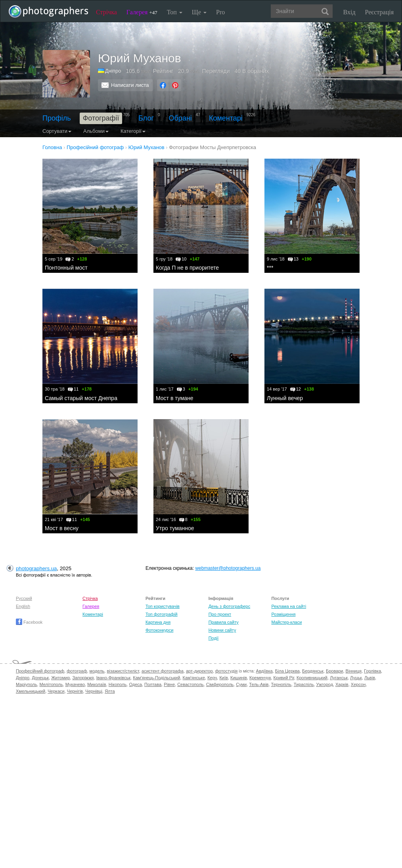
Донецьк (40, 678)
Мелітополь (51, 684)
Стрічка (106, 12)
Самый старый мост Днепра (81, 398)
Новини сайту (222, 630)
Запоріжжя (83, 678)
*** (270, 268)
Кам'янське (194, 678)
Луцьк (356, 678)
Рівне (169, 684)
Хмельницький (31, 691)
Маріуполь (26, 684)
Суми (241, 684)
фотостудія (227, 671)
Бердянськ (313, 671)
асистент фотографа (163, 671)
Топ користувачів (163, 606)
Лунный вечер (285, 398)
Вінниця (354, 671)
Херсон (358, 684)
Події (214, 638)
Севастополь (190, 684)
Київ (223, 678)
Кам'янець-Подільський (156, 678)
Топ (175, 12)
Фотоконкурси (159, 630)
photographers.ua (36, 568)
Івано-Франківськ (113, 678)
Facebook (29, 622)
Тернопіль (281, 684)
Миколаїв (97, 684)
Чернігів (75, 691)
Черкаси (56, 691)
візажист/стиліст (123, 671)
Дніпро (113, 71)
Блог (146, 118)
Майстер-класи (286, 622)
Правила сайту (224, 622)
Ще (199, 12)
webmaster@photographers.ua (228, 568)
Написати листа (130, 85)
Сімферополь (220, 684)
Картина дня (158, 622)
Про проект (220, 614)
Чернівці (94, 691)
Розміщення (283, 614)
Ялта (110, 691)
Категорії (133, 131)
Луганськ (339, 678)
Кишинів (239, 678)
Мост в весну (62, 528)
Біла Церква (287, 671)
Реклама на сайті (289, 606)
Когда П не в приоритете (187, 268)
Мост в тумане (175, 398)
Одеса (135, 684)
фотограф (77, 671)
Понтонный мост (66, 268)
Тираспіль (304, 684)
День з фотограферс (230, 606)
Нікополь (118, 684)
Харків (342, 684)
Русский (24, 598)
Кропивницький (312, 678)
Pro (220, 12)
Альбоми (96, 131)
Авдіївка (264, 671)
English (23, 606)
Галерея (142, 12)
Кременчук (260, 678)
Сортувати (57, 131)
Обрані (180, 118)
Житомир (60, 678)
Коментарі (226, 118)
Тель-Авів (259, 684)
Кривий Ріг (284, 678)
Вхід (349, 12)
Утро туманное (175, 528)
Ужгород (325, 684)
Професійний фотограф (40, 671)
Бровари (335, 671)
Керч (212, 678)
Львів (370, 678)
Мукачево (75, 684)
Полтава (153, 684)
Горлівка (372, 671)
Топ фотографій (162, 614)
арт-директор (199, 671)
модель (97, 671)
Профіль (57, 118)
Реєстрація (379, 12)
